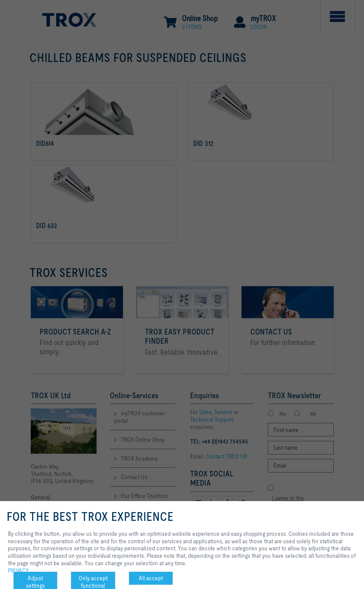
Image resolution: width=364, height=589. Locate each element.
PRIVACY (18, 571)
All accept (151, 578)
